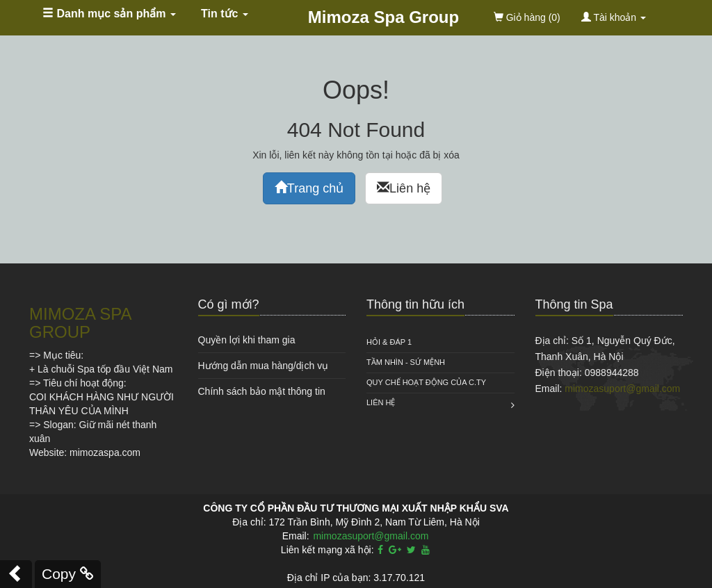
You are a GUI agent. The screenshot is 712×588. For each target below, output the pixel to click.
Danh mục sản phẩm (109, 14)
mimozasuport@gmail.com (622, 389)
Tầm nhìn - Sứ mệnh (406, 362)
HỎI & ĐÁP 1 (389, 342)
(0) (527, 17)
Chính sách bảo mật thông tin (262, 391)
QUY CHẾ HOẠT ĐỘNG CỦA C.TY (426, 382)
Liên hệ (404, 188)
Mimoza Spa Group (383, 17)
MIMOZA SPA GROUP (80, 323)
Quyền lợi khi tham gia (247, 340)
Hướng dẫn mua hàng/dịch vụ (264, 366)
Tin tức (225, 14)
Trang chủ (309, 188)
